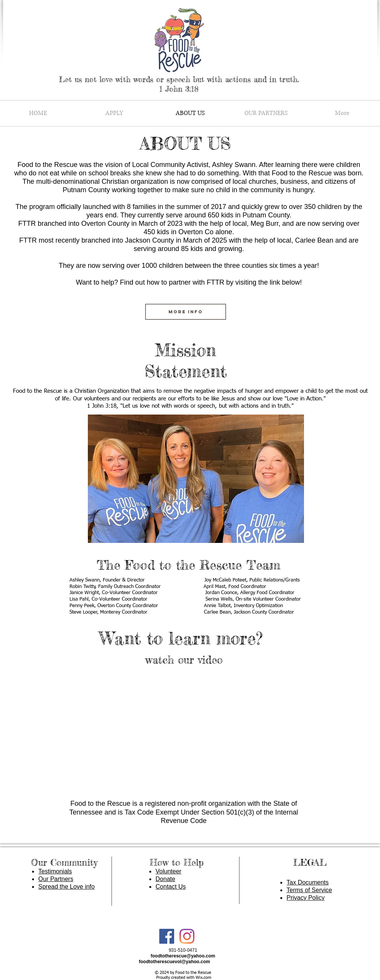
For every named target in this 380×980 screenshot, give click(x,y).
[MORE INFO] (186, 312)
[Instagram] (187, 936)
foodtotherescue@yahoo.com (183, 956)
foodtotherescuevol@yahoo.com (175, 962)
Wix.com (203, 978)
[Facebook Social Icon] (167, 936)
